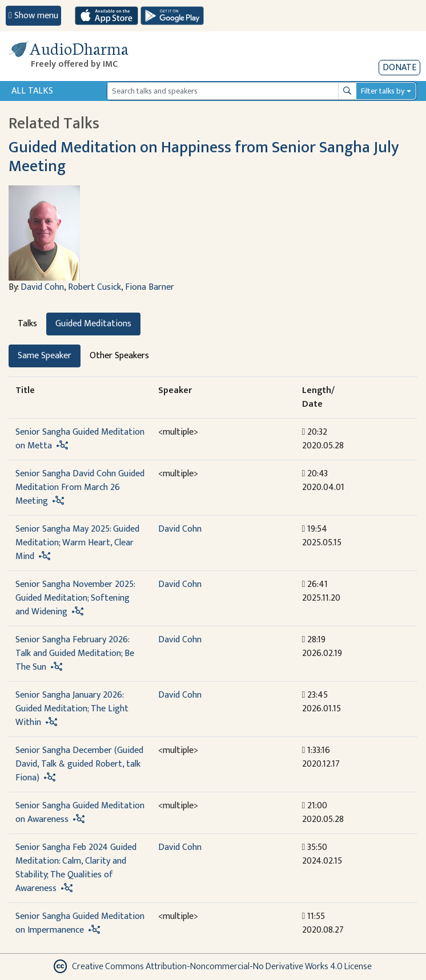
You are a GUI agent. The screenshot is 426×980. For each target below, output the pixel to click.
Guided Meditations (93, 324)
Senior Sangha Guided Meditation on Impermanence (80, 923)
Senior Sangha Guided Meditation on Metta (80, 439)
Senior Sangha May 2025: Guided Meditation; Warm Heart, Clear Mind (77, 543)
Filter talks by (383, 91)
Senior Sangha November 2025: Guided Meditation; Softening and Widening (75, 598)
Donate (399, 68)
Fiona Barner (150, 287)
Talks (27, 324)
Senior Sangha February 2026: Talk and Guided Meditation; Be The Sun (75, 653)
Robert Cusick (95, 287)
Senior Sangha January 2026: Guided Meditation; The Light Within (72, 709)
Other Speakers (119, 356)
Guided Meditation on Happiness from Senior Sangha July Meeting (204, 157)
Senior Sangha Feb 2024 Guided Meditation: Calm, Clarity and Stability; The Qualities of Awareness (76, 868)
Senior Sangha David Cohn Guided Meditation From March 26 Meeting (80, 487)
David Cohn (42, 287)
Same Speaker (45, 356)
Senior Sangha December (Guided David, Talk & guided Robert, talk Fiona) (79, 764)
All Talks (32, 91)
